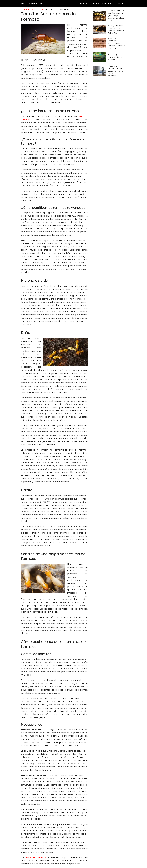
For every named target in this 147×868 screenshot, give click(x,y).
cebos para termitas (35, 857)
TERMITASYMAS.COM (32, 3)
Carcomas (122, 3)
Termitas (83, 3)
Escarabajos (108, 3)
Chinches (95, 3)
